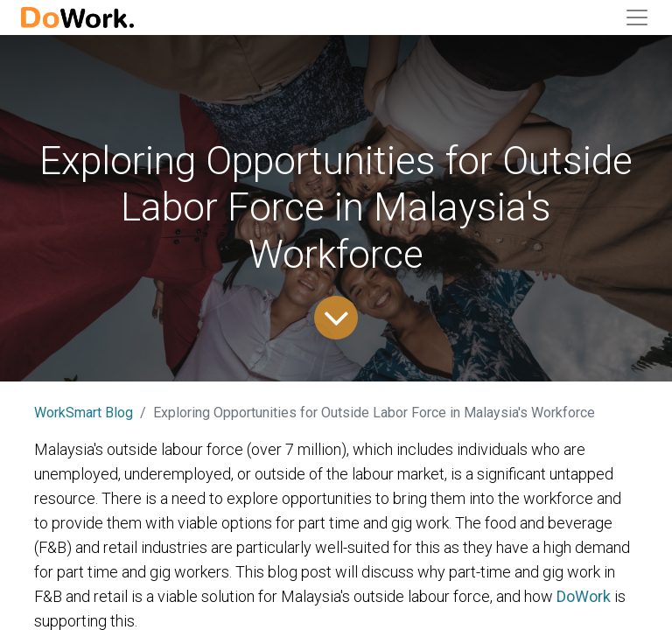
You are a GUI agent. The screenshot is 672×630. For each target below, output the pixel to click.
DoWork (584, 596)
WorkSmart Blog (84, 413)
